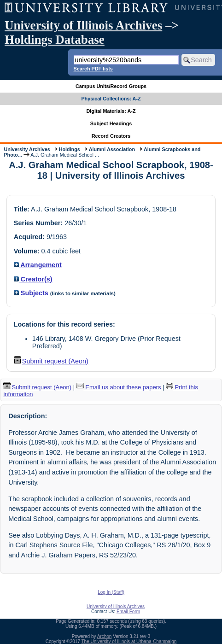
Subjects (31, 293)
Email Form (128, 612)
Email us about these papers (119, 387)
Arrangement (38, 265)
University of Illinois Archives (83, 25)
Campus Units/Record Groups (111, 86)
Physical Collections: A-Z (111, 99)
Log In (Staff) (111, 592)
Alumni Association (112, 149)
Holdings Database (55, 40)
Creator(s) (33, 279)
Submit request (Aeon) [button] (51, 361)
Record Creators (111, 136)
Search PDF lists (93, 69)
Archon (105, 636)
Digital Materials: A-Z (111, 111)
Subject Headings (111, 123)
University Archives (27, 149)
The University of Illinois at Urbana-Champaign (129, 641)
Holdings (70, 149)
